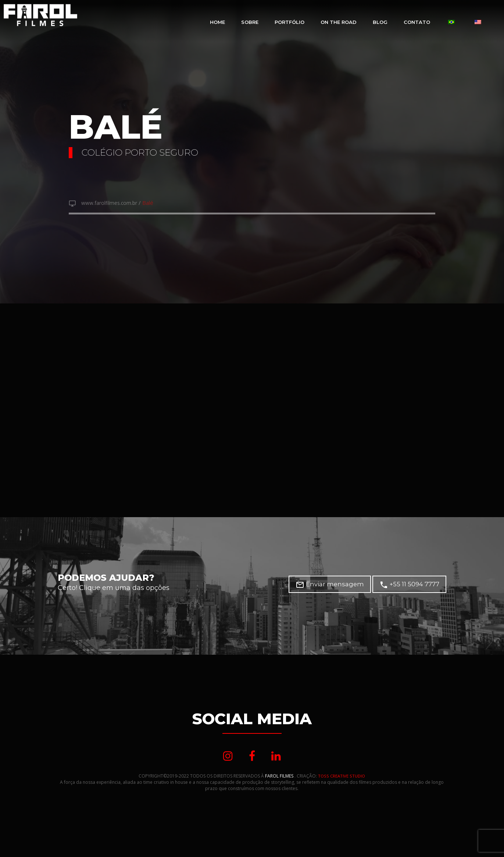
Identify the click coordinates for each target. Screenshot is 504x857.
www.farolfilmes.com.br (113, 203)
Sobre (250, 22)
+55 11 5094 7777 (412, 586)
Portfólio (289, 22)
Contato (417, 22)
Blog (380, 22)
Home (217, 22)
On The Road (339, 22)
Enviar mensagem (341, 586)
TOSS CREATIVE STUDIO (342, 779)
